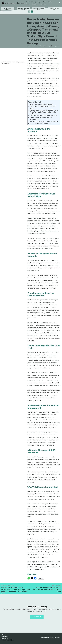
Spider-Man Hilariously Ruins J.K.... (23, 9)
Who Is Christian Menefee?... (8, 9)
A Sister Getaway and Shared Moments (44, 110)
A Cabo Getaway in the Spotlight (41, 104)
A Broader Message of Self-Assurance (44, 121)
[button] (59, 3)
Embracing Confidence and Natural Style (43, 107)
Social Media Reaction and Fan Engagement (41, 119)
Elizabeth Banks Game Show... (39, 9)
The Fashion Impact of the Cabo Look (44, 116)
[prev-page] (29, 12)
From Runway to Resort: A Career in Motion (43, 113)
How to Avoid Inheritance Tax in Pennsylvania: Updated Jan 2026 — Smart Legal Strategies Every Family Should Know (15, 590)
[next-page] (32, 12)
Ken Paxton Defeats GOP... (54, 9)
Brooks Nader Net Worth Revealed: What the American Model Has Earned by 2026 (47, 589)
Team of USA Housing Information (37, 46)
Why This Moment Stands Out (41, 123)
